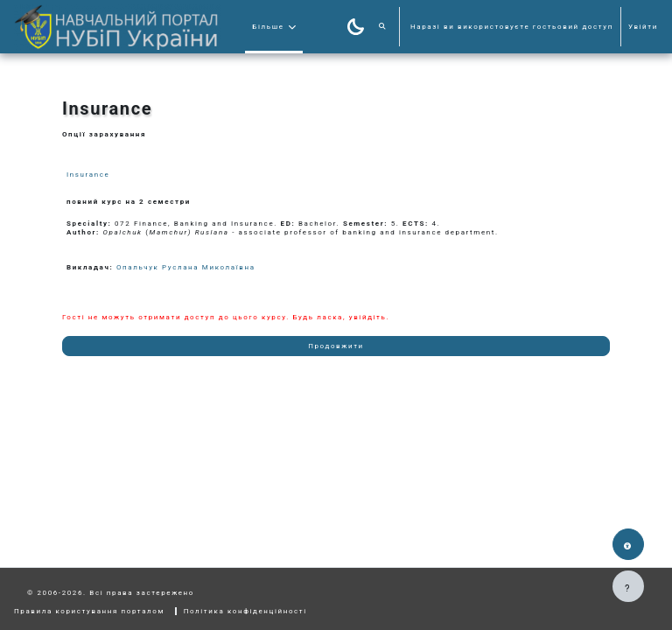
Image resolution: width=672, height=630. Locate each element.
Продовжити (336, 346)
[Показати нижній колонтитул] (628, 586)
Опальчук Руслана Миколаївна (186, 267)
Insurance (88, 175)
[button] (383, 27)
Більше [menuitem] (268, 27)
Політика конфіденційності (245, 611)
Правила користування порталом (89, 611)
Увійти (643, 27)
